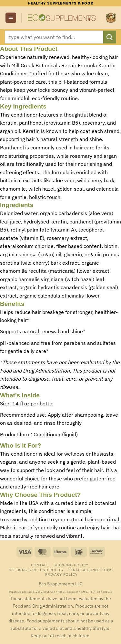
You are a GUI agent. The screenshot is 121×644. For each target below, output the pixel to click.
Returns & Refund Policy (36, 570)
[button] (11, 18)
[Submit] (110, 37)
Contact (40, 565)
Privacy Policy (61, 574)
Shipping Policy (71, 565)
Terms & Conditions (90, 570)
